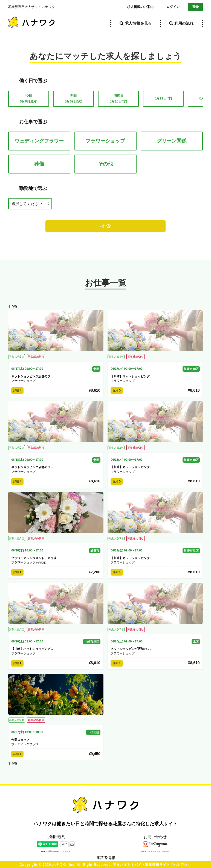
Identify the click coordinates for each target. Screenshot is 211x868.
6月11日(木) (163, 98)
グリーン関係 (172, 141)
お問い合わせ (155, 837)
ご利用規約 (56, 837)
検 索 (106, 226)
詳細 (17, 390)
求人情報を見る (136, 23)
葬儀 (39, 164)
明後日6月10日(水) (118, 99)
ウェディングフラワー (39, 141)
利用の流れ (181, 23)
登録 (195, 7)
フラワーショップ (105, 141)
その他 (105, 164)
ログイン (173, 7)
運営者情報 (106, 858)
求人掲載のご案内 (140, 7)
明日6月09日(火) (73, 99)
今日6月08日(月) (28, 99)
